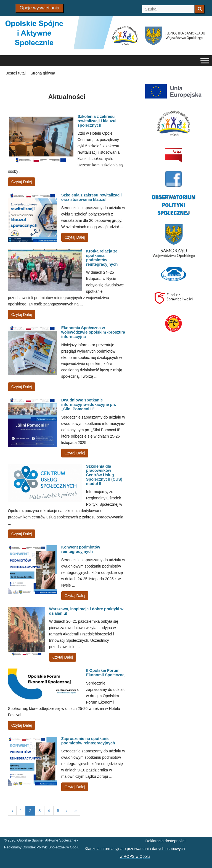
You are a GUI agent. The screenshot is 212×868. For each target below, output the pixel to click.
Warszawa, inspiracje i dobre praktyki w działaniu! (86, 611)
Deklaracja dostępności (165, 841)
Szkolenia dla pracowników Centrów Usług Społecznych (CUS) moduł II (104, 475)
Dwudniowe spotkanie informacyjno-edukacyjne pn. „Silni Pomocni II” (89, 404)
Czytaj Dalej (22, 182)
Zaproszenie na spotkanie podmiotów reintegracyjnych (88, 741)
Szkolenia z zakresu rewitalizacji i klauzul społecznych (97, 121)
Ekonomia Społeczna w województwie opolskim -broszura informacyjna (93, 332)
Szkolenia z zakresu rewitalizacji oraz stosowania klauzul (92, 197)
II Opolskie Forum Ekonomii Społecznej (106, 673)
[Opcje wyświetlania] (39, 8)
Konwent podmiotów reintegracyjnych (81, 549)
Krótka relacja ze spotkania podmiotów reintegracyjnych (102, 258)
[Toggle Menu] (205, 61)
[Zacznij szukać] (200, 9)
